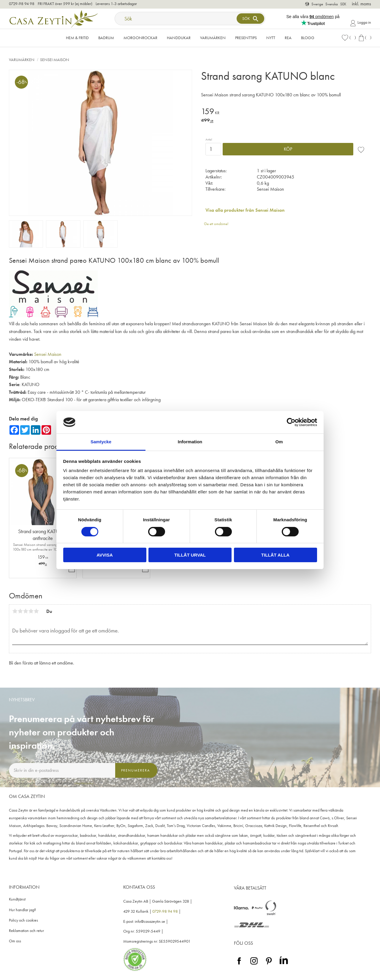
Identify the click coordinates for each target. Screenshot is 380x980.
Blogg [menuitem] (308, 38)
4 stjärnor (31, 611)
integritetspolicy (84, 783)
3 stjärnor (26, 611)
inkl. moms (361, 4)
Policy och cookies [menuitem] (23, 920)
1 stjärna (15, 611)
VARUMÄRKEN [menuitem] (213, 38)
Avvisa (105, 555)
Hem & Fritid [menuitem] (77, 38)
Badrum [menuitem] (106, 38)
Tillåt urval (190, 555)
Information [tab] (190, 442)
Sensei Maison (48, 354)
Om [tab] (279, 442)
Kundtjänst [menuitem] (17, 899)
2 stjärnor (20, 611)
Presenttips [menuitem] (246, 38)
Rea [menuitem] (288, 38)
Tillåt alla (275, 555)
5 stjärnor (36, 611)
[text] (286, 112)
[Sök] (250, 19)
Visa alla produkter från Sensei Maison (245, 210)
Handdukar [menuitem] (179, 38)
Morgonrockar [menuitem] (140, 38)
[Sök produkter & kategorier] (176, 19)
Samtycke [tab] (101, 442)
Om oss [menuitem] (15, 941)
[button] (349, 38)
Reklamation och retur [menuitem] (26, 931)
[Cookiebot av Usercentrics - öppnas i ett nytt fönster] (291, 422)
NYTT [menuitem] (271, 38)
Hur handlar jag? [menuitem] (22, 910)
